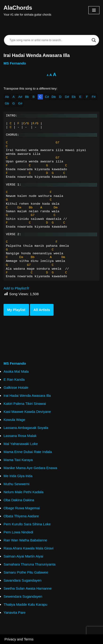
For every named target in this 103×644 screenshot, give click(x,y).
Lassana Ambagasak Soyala (26, 428)
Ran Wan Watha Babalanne (25, 540)
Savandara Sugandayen (23, 580)
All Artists (42, 310)
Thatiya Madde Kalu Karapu (25, 604)
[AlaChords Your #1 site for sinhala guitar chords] (27, 10)
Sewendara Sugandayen (23, 596)
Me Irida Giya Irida (18, 476)
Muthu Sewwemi (16, 484)
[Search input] (49, 40)
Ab (7, 97)
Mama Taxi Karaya (18, 460)
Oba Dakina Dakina (19, 500)
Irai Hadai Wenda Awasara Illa (27, 395)
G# (20, 103)
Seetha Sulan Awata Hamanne (28, 588)
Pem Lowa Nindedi (18, 532)
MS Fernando (15, 63)
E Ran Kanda (14, 379)
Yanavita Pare (14, 612)
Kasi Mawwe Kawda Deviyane (27, 412)
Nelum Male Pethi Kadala (23, 492)
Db (54, 97)
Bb (27, 97)
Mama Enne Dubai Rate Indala (28, 452)
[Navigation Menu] (94, 10)
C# (47, 97)
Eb (74, 97)
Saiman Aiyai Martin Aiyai (23, 556)
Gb (7, 103)
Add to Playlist (16, 288)
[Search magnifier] (94, 40)
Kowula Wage (14, 420)
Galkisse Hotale (16, 387)
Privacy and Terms (19, 639)
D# (67, 97)
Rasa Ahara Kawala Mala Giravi (29, 548)
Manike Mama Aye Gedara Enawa (30, 468)
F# (94, 97)
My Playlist (16, 310)
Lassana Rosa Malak (20, 436)
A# (20, 97)
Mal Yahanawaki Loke (21, 444)
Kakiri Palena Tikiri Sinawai (25, 404)
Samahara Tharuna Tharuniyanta (29, 564)
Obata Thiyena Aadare (21, 516)
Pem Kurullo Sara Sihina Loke (27, 524)
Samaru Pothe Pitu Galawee (26, 572)
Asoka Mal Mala (16, 371)
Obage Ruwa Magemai (22, 508)
